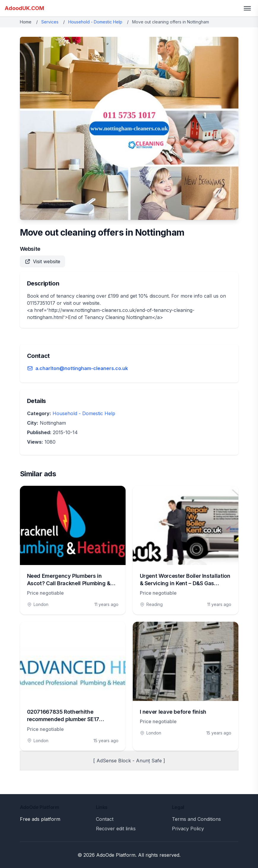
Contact (105, 819)
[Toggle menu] (247, 8)
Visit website (42, 261)
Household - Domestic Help (95, 22)
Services (50, 22)
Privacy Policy (188, 829)
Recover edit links (116, 829)
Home (26, 22)
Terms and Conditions (196, 819)
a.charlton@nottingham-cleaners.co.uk (82, 368)
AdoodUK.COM (24, 8)
